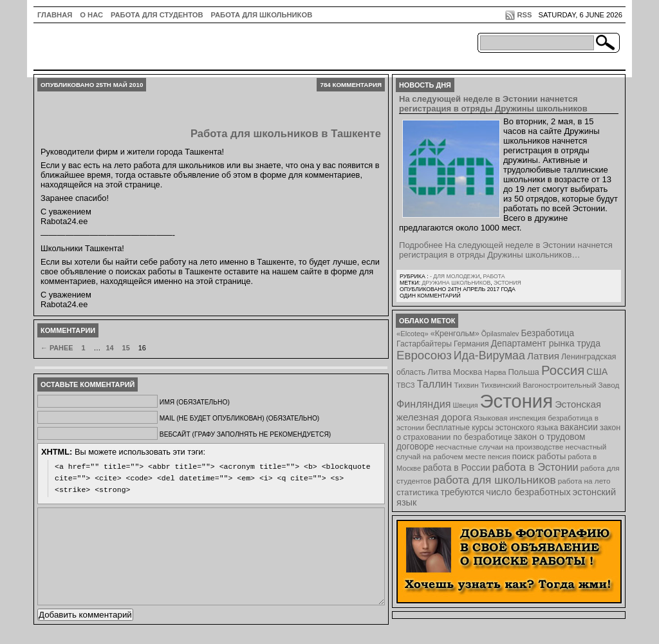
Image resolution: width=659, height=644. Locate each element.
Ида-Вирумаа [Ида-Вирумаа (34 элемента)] (489, 355)
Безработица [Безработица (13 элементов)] (547, 333)
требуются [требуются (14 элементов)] (463, 492)
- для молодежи (455, 276)
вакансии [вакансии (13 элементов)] (579, 427)
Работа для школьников (262, 15)
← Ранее (57, 348)
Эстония (507, 283)
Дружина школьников (456, 283)
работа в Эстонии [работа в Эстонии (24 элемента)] (535, 467)
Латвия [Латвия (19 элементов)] (543, 356)
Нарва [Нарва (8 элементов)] (495, 372)
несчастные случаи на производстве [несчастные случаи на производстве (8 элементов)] (499, 447)
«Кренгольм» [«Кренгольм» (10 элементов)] (455, 334)
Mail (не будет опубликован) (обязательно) (239, 418)
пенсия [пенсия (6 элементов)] (499, 457)
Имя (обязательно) (195, 402)
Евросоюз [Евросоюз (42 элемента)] (424, 355)
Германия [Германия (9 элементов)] (471, 344)
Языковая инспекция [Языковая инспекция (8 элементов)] (510, 418)
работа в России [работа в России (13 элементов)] (457, 468)
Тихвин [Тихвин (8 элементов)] (467, 385)
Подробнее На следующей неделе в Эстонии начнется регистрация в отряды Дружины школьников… (506, 250)
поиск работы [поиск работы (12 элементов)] (539, 456)
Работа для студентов (157, 15)
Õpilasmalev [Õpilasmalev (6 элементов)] (500, 334)
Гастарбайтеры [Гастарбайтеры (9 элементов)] (424, 344)
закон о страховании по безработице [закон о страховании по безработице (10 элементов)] (508, 432)
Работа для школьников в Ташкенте (286, 134)
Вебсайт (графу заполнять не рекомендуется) (245, 434)
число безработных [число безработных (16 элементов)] (528, 492)
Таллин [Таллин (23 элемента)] (435, 384)
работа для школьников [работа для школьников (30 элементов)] (495, 480)
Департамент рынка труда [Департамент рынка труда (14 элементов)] (546, 343)
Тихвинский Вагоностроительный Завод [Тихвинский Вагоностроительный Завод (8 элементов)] (550, 385)
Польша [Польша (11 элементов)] (524, 372)
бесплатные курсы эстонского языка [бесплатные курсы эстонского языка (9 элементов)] (492, 428)
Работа (494, 276)
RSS (524, 15)
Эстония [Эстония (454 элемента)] (517, 401)
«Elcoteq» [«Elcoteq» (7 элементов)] (413, 334)
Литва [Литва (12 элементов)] (439, 372)
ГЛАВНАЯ (55, 15)
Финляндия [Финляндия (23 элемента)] (423, 404)
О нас (91, 15)
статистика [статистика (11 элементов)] (417, 492)
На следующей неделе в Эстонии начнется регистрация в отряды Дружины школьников (493, 104)
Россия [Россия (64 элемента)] (563, 370)
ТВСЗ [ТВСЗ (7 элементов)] (406, 385)
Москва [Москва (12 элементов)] (468, 372)
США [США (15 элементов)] (597, 372)
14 (109, 348)
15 (126, 348)
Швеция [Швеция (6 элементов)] (465, 405)
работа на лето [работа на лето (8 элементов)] (584, 481)
